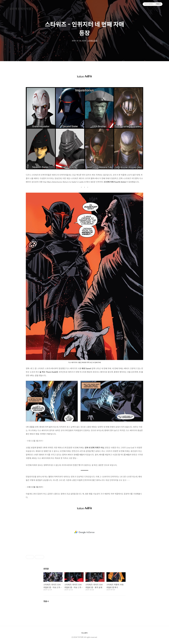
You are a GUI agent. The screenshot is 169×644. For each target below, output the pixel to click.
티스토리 (84, 633)
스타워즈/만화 (92, 41)
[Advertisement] (84, 532)
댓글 (46, 601)
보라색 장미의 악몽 (20, 9)
